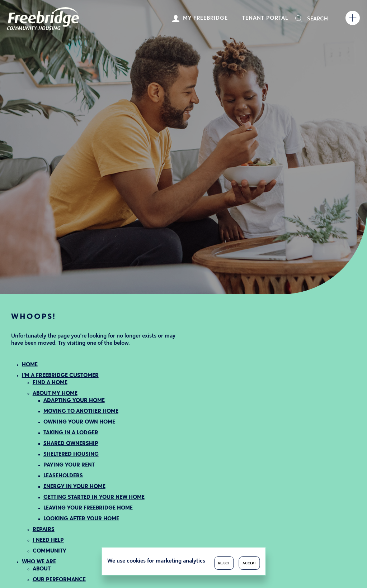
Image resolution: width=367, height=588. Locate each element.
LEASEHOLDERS (63, 476)
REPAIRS (44, 530)
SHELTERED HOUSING (71, 455)
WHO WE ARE (39, 562)
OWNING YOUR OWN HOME (79, 422)
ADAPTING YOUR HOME (74, 401)
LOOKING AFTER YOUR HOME (81, 519)
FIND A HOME (50, 383)
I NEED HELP (48, 541)
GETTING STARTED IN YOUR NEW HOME (94, 498)
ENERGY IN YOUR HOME (74, 487)
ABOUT (42, 569)
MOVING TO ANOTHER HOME (81, 412)
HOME (30, 365)
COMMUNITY (50, 551)
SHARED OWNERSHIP (71, 444)
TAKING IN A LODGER (71, 433)
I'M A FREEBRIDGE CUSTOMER (60, 376)
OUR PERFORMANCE (59, 580)
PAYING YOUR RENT (69, 465)
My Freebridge (205, 18)
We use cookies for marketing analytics (156, 561)
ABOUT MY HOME (55, 394)
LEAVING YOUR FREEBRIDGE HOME (88, 508)
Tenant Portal (265, 18)
